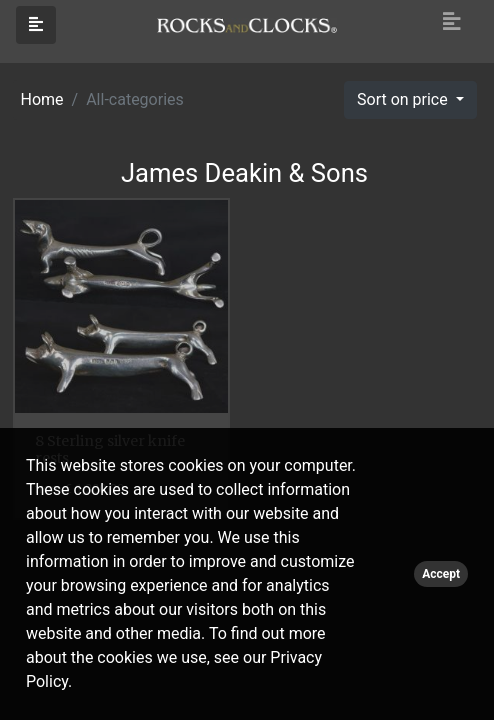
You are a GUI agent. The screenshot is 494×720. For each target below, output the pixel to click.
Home (42, 99)
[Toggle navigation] (452, 22)
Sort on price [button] (404, 99)
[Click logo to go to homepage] (247, 24)
